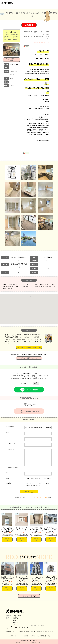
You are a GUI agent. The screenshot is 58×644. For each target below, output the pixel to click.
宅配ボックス (9, 37)
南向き (14, 32)
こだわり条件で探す (18, 632)
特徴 (8, 478)
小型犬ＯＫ (8, 32)
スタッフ (47, 632)
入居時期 (9, 483)
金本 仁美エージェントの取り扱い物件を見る (29, 347)
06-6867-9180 (16, 620)
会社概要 (26, 636)
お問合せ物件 (10, 427)
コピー (36, 383)
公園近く (7, 34)
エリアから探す (9, 632)
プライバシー (40, 498)
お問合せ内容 (10, 449)
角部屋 (16, 37)
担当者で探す (27, 632)
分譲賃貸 (15, 39)
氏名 (8, 432)
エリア (8, 472)
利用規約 (46, 498)
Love (26, 46)
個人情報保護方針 (42, 636)
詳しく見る (7, 540)
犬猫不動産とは (40, 632)
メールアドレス (11, 444)
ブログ (52, 632)
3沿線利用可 (15, 34)
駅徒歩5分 (8, 39)
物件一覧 (33, 632)
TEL (8, 438)
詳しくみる (7, 589)
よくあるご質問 (9, 636)
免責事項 (50, 636)
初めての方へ (19, 636)
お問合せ (33, 636)
